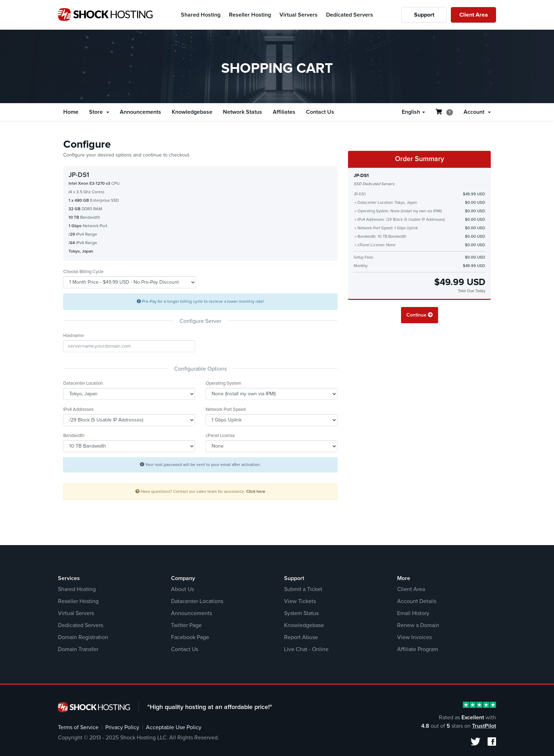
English (413, 112)
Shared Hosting (77, 589)
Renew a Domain (418, 625)
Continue (420, 315)
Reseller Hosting (78, 601)
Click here (256, 492)
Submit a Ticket (303, 589)
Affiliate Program (418, 649)
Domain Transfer (78, 649)
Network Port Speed (226, 410)
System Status (301, 613)
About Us (182, 589)
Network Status (243, 112)
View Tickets (300, 601)
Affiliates (284, 112)
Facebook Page (190, 637)
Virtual (299, 15)
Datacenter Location (83, 383)
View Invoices (414, 637)
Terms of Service (78, 727)
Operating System (223, 383)
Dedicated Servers (81, 625)
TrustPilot (484, 726)
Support (424, 15)
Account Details (417, 601)
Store (99, 112)
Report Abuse (301, 637)
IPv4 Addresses (78, 410)
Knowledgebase (192, 112)
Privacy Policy (122, 727)
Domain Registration (83, 637)
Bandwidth (74, 436)
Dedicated (350, 15)
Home (71, 112)
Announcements (140, 112)
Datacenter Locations (197, 601)
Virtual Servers (76, 613)
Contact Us (320, 112)
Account (477, 112)
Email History (413, 613)
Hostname (73, 336)
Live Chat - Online (306, 649)
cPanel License (220, 436)
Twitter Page (186, 625)
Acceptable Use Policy (174, 727)
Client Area (474, 15)
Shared (201, 15)
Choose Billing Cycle (83, 272)
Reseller (250, 15)
